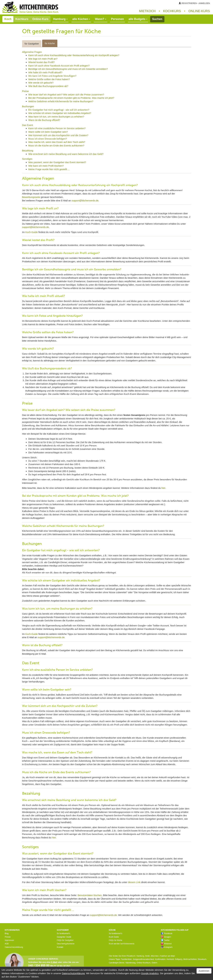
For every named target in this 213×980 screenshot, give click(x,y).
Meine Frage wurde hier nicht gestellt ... (49, 169)
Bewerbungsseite (31, 197)
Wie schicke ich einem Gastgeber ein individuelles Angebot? (60, 113)
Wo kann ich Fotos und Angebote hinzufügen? (52, 76)
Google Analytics (150, 973)
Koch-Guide (32, 232)
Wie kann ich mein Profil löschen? (46, 166)
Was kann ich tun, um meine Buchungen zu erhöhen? (56, 117)
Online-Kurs (40, 19)
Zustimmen (204, 971)
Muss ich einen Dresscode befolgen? (48, 139)
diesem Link (134, 882)
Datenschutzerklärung (14, 947)
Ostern (154, 963)
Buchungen (28, 106)
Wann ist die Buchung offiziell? (44, 120)
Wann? (101, 19)
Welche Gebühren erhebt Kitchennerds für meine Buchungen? (61, 101)
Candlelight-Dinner (117, 963)
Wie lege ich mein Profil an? (43, 59)
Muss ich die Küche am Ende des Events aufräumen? (56, 145)
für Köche (50, 43)
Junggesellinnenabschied (143, 959)
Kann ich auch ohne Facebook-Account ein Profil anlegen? (59, 66)
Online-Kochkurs (144, 963)
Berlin (148, 956)
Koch (8, 19)
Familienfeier (126, 959)
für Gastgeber (32, 44)
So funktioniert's (63, 933)
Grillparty (178, 959)
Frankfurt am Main (167, 956)
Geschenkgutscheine (66, 944)
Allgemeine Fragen (32, 52)
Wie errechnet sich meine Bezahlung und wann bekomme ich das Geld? (66, 154)
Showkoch (202, 959)
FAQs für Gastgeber (65, 940)
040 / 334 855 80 (39, 966)
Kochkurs (172, 11)
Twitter (165, 940)
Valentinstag (130, 963)
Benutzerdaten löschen (90, 895)
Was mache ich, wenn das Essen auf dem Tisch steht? (57, 142)
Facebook (167, 933)
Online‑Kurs (199, 11)
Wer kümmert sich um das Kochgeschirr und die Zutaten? (58, 135)
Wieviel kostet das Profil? (42, 62)
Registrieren (189, 3)
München (155, 956)
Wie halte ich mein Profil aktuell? (45, 72)
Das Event (28, 125)
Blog (7, 933)
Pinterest (166, 944)
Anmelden (204, 3)
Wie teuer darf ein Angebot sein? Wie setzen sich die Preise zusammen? (66, 95)
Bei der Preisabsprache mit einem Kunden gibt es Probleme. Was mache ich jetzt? (71, 98)
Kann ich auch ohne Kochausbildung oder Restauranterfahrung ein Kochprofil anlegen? (74, 55)
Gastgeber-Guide (64, 937)
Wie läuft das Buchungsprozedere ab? (48, 86)
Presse (8, 937)
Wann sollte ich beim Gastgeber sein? (48, 132)
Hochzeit (170, 959)
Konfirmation (160, 959)
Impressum (9, 940)
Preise (25, 91)
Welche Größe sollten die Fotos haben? (49, 79)
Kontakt (60, 947)
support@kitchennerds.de (85, 200)
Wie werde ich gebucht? (41, 83)
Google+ (166, 937)
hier (163, 488)
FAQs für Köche (116, 940)
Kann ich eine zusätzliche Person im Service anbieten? (57, 128)
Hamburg (140, 956)
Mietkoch (147, 11)
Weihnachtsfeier (190, 959)
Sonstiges (27, 159)
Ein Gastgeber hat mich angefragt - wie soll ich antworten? (59, 110)
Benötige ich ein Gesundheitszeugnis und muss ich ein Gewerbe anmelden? (68, 69)
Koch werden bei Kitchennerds (122, 944)
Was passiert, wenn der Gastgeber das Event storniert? (57, 162)
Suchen (157, 19)
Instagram (167, 947)
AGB (7, 944)
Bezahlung (28, 150)
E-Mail (54, 962)
